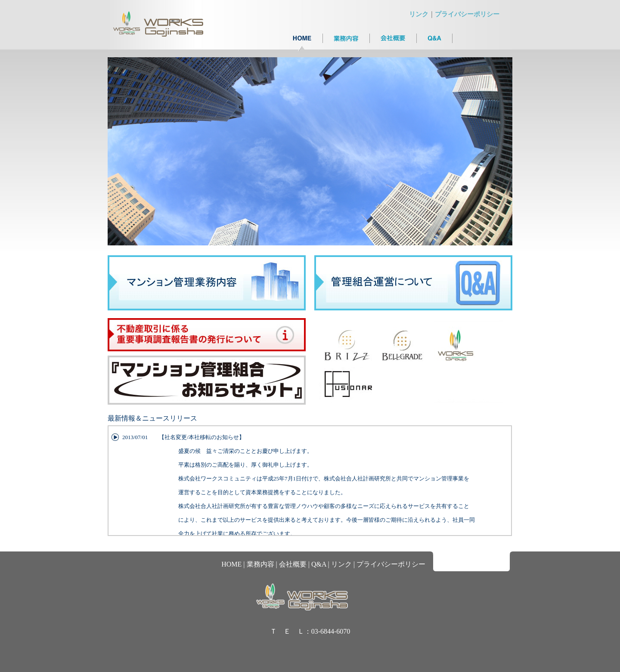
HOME (231, 564)
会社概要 (293, 564)
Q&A (319, 564)
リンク (419, 14)
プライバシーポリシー (467, 14)
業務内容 (260, 564)
